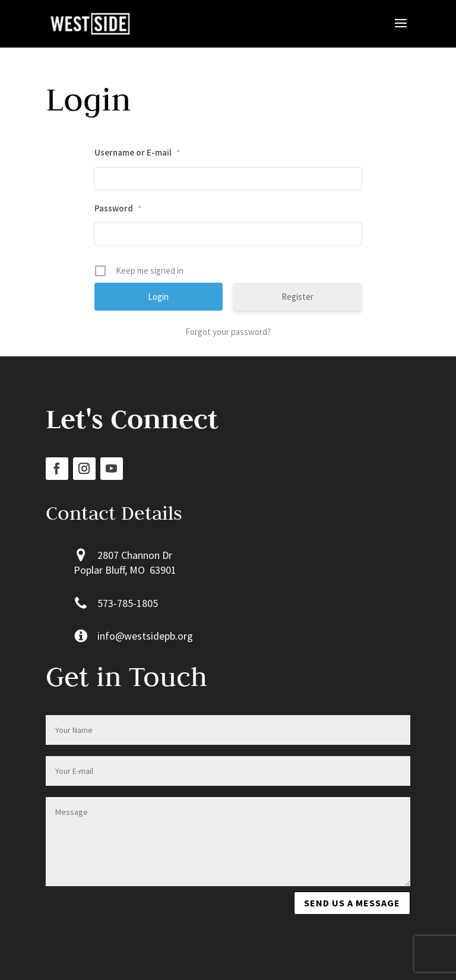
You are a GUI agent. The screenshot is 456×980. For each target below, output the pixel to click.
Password (118, 208)
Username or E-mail (137, 152)
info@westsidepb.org (145, 636)
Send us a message (352, 903)
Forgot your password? (228, 332)
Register (297, 297)
